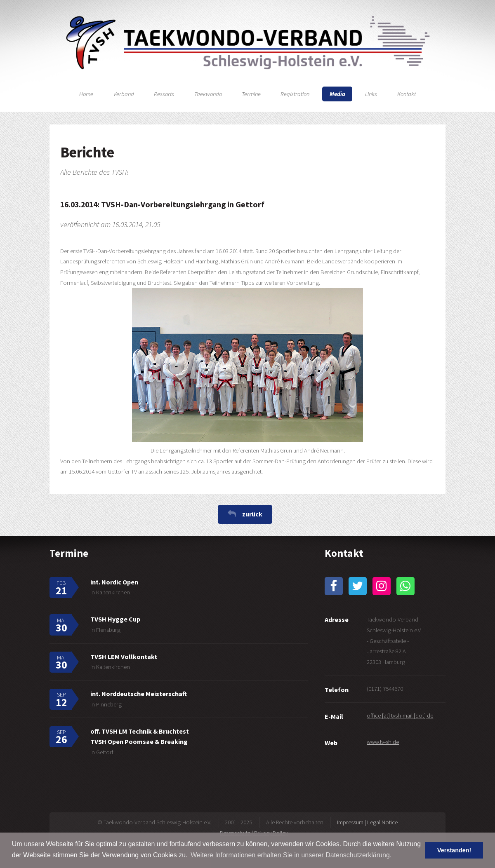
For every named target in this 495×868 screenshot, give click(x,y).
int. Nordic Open (114, 582)
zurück (252, 514)
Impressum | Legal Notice (367, 822)
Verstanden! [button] (454, 850)
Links (371, 94)
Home (86, 94)
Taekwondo (208, 94)
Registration (295, 94)
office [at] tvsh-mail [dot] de (400, 716)
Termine (251, 94)
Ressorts (164, 94)
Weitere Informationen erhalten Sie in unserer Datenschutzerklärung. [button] (291, 855)
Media (337, 94)
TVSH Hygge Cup (115, 619)
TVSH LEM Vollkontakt (124, 657)
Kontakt (407, 94)
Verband (124, 94)
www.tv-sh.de (383, 742)
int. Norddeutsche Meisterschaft (139, 694)
